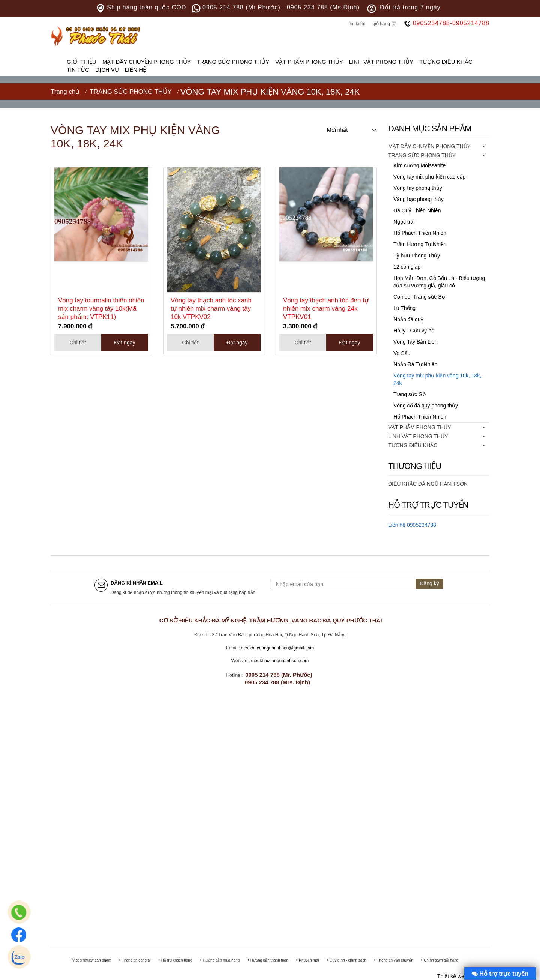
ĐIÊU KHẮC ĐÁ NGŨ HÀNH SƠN (428, 484)
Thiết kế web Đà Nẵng (463, 976)
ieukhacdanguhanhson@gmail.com (279, 648)
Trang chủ (65, 92)
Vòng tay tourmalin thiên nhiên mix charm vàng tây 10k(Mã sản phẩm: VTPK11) (101, 309)
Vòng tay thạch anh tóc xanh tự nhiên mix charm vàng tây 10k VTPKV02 (211, 309)
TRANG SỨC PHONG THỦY (130, 92)
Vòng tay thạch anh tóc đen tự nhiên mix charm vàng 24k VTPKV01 (326, 309)
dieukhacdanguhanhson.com (280, 661)
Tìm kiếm (357, 24)
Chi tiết (78, 343)
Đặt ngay (124, 343)
